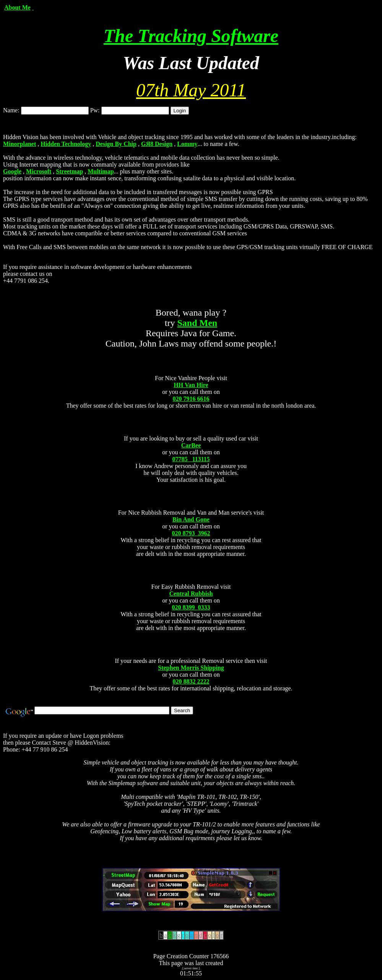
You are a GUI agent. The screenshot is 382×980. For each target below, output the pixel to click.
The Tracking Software (191, 36)
